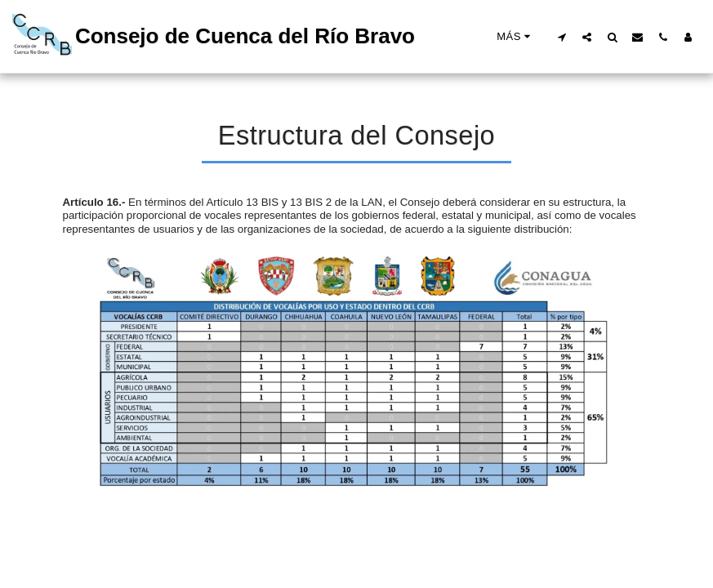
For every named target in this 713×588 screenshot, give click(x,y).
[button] (561, 37)
